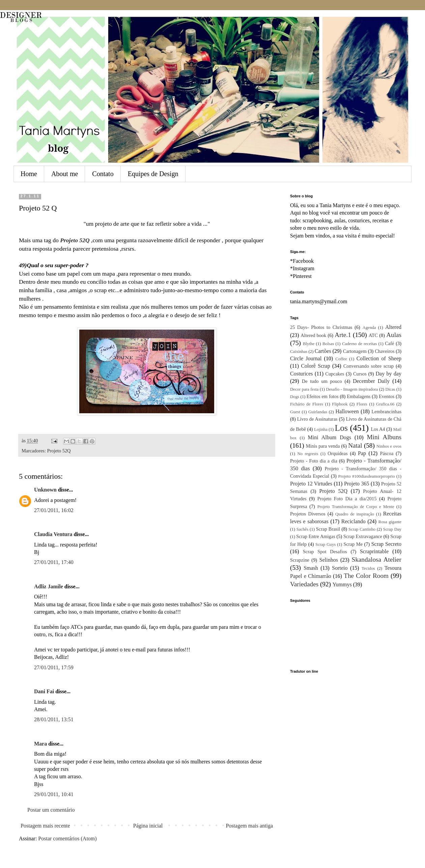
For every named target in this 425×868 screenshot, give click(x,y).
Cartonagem (355, 351)
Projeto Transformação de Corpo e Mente (356, 507)
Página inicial (148, 826)
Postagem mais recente (45, 826)
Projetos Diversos (308, 514)
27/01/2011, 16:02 (54, 510)
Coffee (341, 359)
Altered (393, 327)
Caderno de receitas (359, 344)
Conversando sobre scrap (369, 366)
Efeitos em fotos (323, 396)
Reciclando (353, 521)
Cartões (323, 351)
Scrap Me (353, 544)
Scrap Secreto (386, 544)
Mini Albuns (384, 437)
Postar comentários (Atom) (67, 838)
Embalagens (359, 396)
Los (341, 428)
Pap (362, 453)
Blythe (309, 344)
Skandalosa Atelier (377, 559)
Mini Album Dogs (330, 437)
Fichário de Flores (307, 404)
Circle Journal (306, 358)
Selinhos (329, 560)
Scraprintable (374, 551)
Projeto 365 (357, 484)
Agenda (369, 328)
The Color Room (366, 576)
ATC (373, 335)
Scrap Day (392, 529)
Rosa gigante (390, 522)
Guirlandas (318, 412)
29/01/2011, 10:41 (54, 794)
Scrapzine (300, 560)
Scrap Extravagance (363, 536)
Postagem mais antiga (249, 826)
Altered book (313, 335)
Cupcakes (335, 374)
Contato (103, 174)
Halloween (347, 411)
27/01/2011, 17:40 (54, 562)
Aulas (394, 335)
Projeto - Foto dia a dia (314, 461)
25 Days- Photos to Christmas (321, 327)
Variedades (304, 584)
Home (29, 174)
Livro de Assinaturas (317, 419)
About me (65, 174)
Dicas (390, 389)
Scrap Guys (325, 544)
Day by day (389, 374)
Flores (362, 404)
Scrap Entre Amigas (316, 536)
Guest (295, 412)
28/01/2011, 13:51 (54, 719)
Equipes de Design (153, 174)
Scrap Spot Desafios (325, 552)
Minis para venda (323, 446)
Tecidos (368, 568)
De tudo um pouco (322, 381)
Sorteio (340, 568)
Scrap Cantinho (362, 529)
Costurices (302, 374)
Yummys (342, 584)
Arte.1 (343, 335)
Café (389, 343)
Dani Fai (44, 691)
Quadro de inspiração (355, 514)
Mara (40, 744)
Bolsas (328, 344)
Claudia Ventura (53, 534)
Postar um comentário (51, 810)
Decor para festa (304, 389)
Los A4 (378, 429)
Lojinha (321, 429)
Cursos (360, 374)
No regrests (308, 454)
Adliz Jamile (49, 586)
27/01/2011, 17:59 (54, 667)
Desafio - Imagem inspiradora (352, 389)
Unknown (45, 490)
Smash (311, 568)
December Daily (371, 381)
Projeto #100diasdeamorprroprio (367, 476)
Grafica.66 (385, 404)
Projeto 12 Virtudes (311, 484)
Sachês (303, 529)
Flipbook (340, 404)
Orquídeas (337, 453)
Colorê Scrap (315, 366)
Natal (355, 445)
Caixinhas (299, 352)
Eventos (387, 396)
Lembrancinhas (386, 412)
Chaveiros (385, 351)
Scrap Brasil (328, 529)
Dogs (295, 397)
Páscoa (387, 453)
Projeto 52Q (59, 451)
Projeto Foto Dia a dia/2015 (347, 499)
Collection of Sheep (379, 358)
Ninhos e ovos (389, 446)
